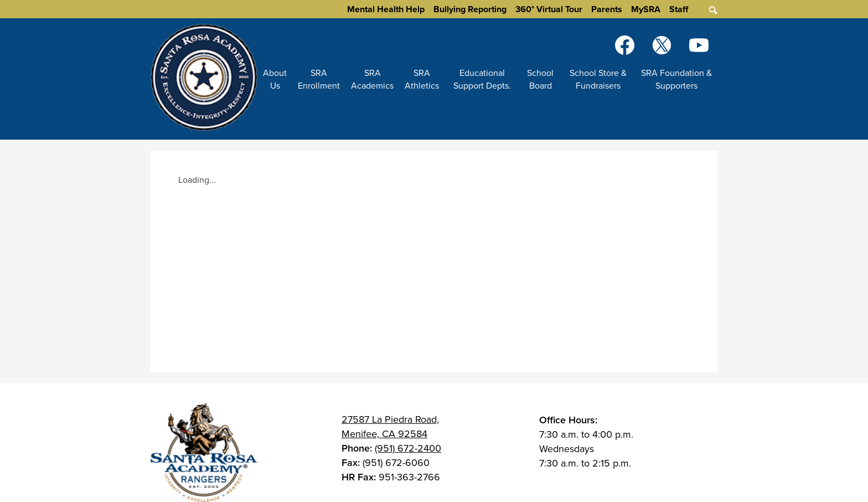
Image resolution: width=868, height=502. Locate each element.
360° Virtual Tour (549, 9)
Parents (607, 9)
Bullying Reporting (470, 9)
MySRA (646, 9)
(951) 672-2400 (408, 448)
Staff (679, 9)
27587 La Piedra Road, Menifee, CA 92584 (390, 427)
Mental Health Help (386, 9)
